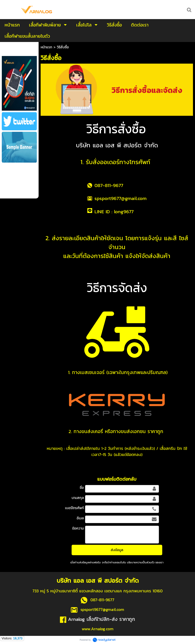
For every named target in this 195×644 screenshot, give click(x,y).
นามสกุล (78, 498)
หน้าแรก (46, 47)
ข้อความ (78, 528)
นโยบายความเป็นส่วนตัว (141, 562)
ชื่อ (82, 488)
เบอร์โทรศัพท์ (74, 508)
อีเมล (80, 518)
